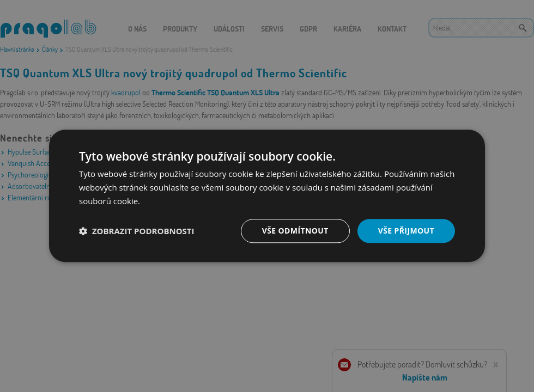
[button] (137, 231)
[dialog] (267, 196)
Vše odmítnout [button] (295, 231)
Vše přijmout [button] (406, 231)
